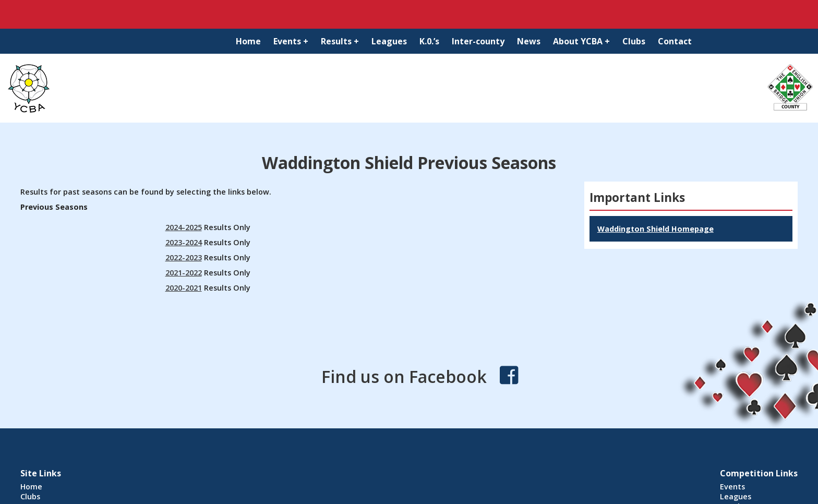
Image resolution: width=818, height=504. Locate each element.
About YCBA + (581, 41)
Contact (675, 41)
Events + (291, 41)
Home (248, 41)
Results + (340, 41)
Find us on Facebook (404, 376)
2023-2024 (184, 242)
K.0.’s (429, 41)
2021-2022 (184, 273)
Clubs (634, 41)
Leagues (389, 41)
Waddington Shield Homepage (655, 229)
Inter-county (478, 41)
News (529, 41)
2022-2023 (184, 257)
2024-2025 (184, 227)
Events (732, 487)
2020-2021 (184, 288)
